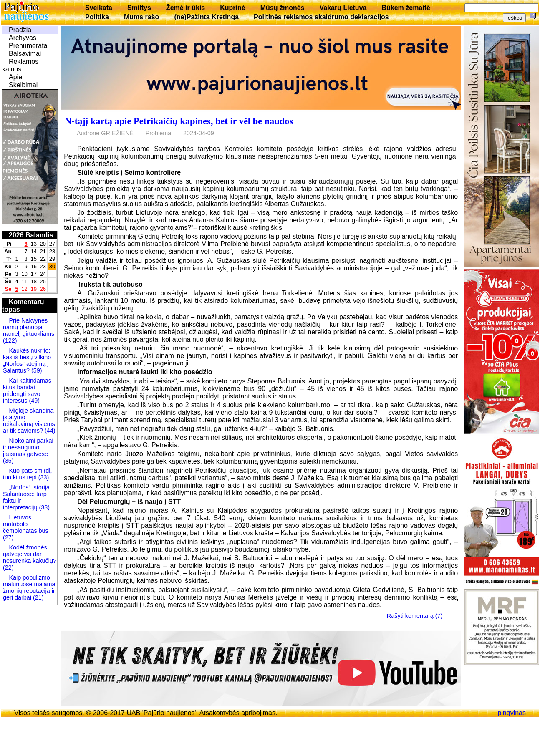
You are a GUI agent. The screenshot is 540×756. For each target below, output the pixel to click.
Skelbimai (23, 85)
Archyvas (23, 38)
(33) (43, 477)
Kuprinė (232, 8)
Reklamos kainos (20, 65)
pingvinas (512, 713)
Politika (97, 17)
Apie (15, 77)
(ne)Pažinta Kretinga (206, 17)
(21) (38, 597)
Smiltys (139, 8)
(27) (8, 537)
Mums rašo (141, 17)
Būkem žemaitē (406, 8)
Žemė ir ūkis (185, 8)
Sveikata (99, 8)
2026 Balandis (31, 235)
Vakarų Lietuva (343, 8)
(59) (36, 370)
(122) (10, 340)
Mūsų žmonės (283, 8)
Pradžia (20, 30)
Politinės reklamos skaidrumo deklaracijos (321, 17)
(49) (33, 401)
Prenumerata (28, 46)
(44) (49, 431)
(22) (8, 567)
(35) (8, 461)
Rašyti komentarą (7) (415, 616)
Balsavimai (25, 54)
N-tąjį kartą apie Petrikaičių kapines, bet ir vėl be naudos (179, 121)
